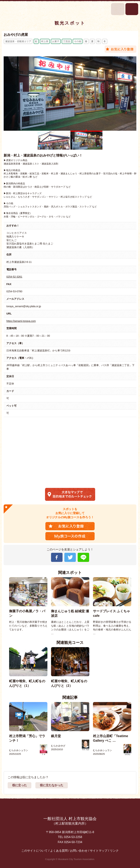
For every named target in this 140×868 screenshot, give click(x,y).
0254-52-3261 (14, 277)
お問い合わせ (79, 851)
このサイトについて (34, 851)
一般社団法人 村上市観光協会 (70, 821)
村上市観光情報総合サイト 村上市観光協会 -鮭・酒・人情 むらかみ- (14, 9)
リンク (114, 851)
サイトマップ (99, 851)
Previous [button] (5, 606)
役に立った (20, 785)
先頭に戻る (70, 808)
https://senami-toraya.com (21, 321)
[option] (28, 604)
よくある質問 (59, 851)
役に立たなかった (52, 785)
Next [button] (135, 606)
